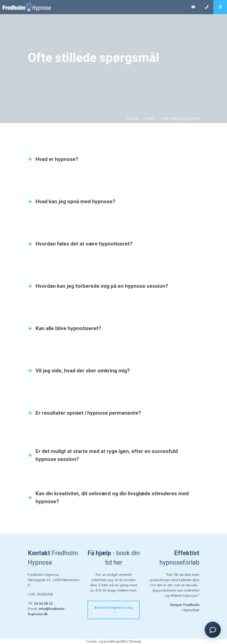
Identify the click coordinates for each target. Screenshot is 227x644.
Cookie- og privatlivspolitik (106, 641)
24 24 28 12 (43, 603)
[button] (220, 7)
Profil (150, 118)
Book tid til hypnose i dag (113, 610)
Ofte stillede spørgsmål (180, 118)
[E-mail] (193, 7)
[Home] (93, 7)
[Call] (206, 7)
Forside (133, 118)
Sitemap (135, 641)
